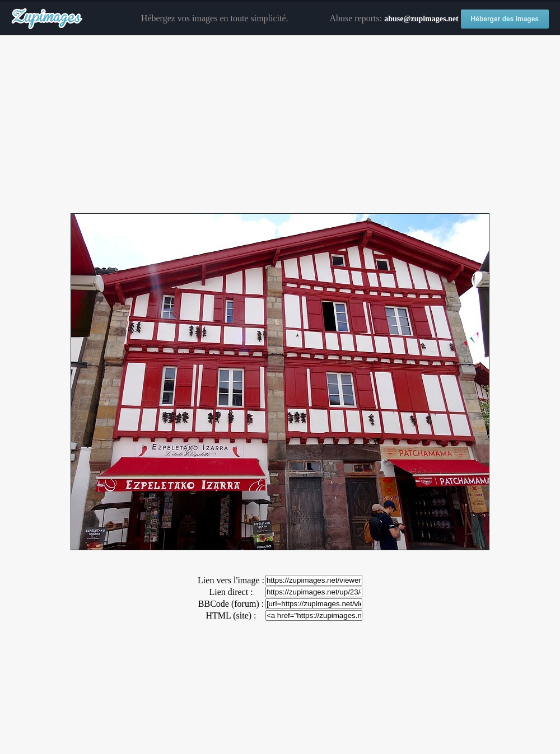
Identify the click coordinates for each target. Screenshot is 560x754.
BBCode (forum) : (231, 604)
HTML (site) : (231, 615)
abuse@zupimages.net (421, 19)
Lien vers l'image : (231, 580)
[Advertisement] (280, 125)
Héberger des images (505, 19)
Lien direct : (231, 592)
